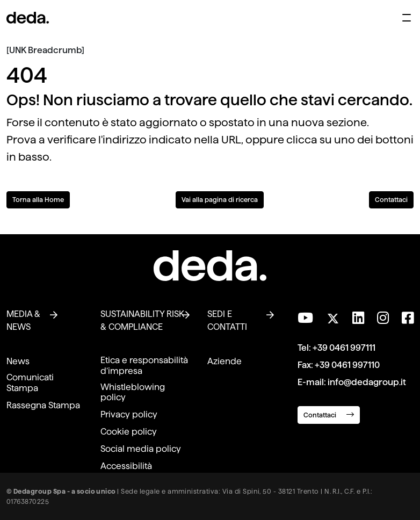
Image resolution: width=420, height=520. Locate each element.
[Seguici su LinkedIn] (358, 318)
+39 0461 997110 (347, 365)
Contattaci (391, 200)
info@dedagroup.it (367, 382)
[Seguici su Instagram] (383, 318)
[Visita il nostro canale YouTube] (305, 318)
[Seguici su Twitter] (333, 316)
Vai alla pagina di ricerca (220, 200)
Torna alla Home (38, 200)
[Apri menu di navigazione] (407, 18)
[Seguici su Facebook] (408, 318)
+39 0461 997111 (344, 348)
